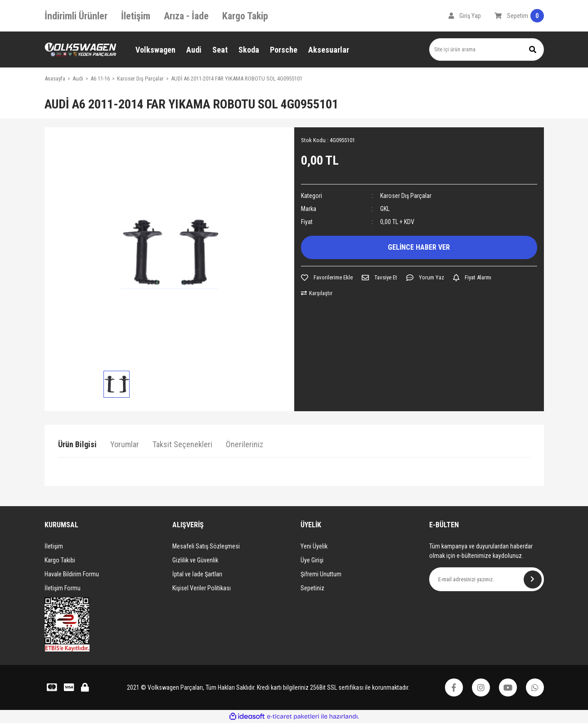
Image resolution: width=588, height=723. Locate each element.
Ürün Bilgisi (77, 444)
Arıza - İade (186, 16)
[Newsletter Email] (487, 579)
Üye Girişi (312, 560)
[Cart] (519, 16)
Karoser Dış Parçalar (406, 196)
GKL (385, 209)
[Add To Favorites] (327, 278)
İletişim (136, 16)
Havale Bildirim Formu (72, 574)
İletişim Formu (63, 588)
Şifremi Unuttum (321, 574)
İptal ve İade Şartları (197, 574)
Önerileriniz (245, 444)
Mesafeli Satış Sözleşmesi (206, 546)
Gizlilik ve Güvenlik (195, 560)
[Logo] (81, 50)
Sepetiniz (312, 588)
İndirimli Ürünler (76, 16)
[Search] (487, 49)
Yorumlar (125, 444)
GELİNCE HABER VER (419, 247)
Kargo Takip (245, 16)
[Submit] (533, 579)
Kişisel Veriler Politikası (202, 588)
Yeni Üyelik (314, 546)
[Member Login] (465, 16)
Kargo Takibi (60, 560)
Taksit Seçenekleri (182, 444)
